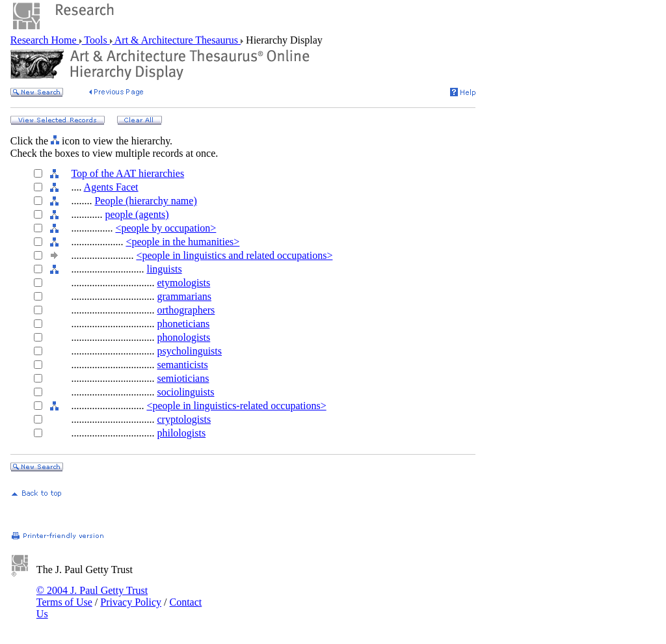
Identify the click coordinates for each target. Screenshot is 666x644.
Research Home (45, 40)
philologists (181, 433)
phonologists (183, 337)
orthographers (186, 310)
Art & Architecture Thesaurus (177, 40)
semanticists (182, 365)
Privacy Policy (131, 602)
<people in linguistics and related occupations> (234, 255)
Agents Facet (111, 187)
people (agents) (137, 214)
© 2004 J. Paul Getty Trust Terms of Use (92, 596)
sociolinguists (185, 392)
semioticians (183, 378)
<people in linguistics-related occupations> (236, 406)
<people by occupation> (166, 228)
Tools (96, 40)
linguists (164, 269)
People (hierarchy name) (145, 201)
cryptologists (184, 419)
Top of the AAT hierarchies (127, 173)
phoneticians (183, 324)
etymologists (183, 283)
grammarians (184, 296)
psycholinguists (189, 351)
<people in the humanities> (182, 242)
